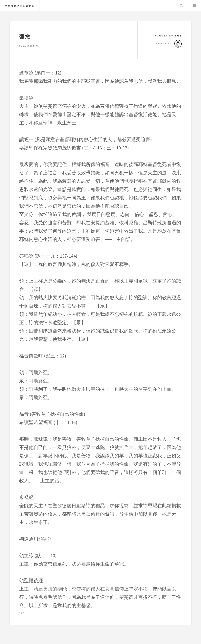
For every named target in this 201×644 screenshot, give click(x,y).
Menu (195, 6)
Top (22, 613)
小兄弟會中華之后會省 (20, 6)
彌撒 (25, 37)
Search (181, 6)
